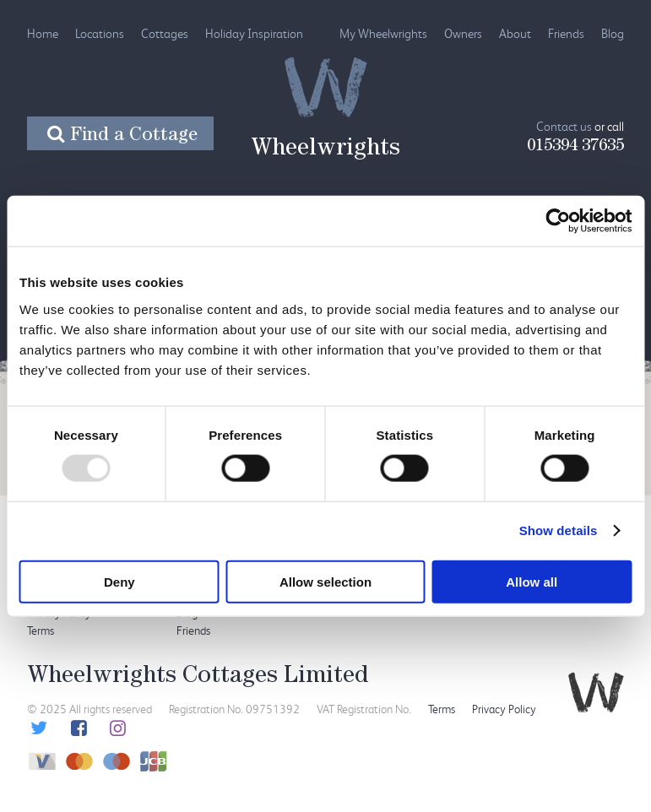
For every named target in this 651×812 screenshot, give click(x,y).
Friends (566, 33)
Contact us (564, 126)
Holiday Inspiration (254, 33)
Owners (463, 33)
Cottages (165, 33)
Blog (613, 33)
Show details (559, 531)
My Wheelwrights (383, 33)
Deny (119, 581)
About (515, 33)
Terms (41, 630)
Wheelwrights (325, 150)
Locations (100, 33)
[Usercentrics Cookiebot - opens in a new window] (558, 221)
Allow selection (325, 581)
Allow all (532, 581)
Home (43, 33)
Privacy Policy (504, 709)
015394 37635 (575, 147)
